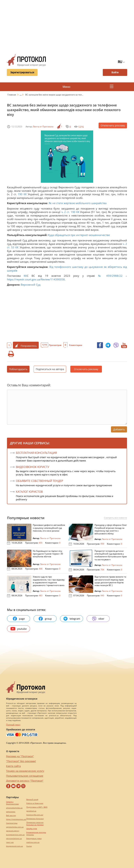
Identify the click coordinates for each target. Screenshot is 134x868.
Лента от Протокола (43, 127)
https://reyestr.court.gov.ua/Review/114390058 (36, 279)
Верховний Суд (31, 285)
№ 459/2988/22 (110, 276)
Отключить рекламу (113, 125)
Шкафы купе (32, 829)
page (19, 619)
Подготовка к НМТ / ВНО (37, 807)
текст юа (10, 842)
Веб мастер (11, 815)
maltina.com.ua (33, 842)
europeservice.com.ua (15, 835)
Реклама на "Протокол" (20, 756)
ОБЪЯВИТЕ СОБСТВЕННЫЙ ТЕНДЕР (40, 481)
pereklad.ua (31, 811)
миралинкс (11, 812)
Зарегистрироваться (22, 72)
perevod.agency (13, 831)
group (45, 619)
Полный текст (13, 725)
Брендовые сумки (34, 838)
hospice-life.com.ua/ (35, 815)
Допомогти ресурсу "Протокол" (25, 781)
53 (13, 247)
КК (25, 194)
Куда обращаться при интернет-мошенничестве (79, 235)
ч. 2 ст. (66, 212)
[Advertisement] (69, 26)
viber (98, 619)
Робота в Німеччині (35, 803)
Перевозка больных (35, 819)
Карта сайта (13, 766)
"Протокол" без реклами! (21, 761)
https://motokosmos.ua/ (16, 819)
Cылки (29, 846)
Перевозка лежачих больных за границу (35, 824)
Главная (12, 95)
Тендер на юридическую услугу (25, 771)
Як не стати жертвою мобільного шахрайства (78, 203)
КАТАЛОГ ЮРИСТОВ (29, 492)
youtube (19, 629)
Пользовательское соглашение (25, 776)
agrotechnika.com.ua (15, 827)
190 (20, 194)
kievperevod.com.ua (14, 846)
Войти (115, 72)
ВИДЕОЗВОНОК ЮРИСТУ (33, 467)
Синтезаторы (12, 823)
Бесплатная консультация (36, 453)
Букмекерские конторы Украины (36, 834)
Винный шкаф (32, 799)
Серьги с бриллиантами (12, 803)
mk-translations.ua (14, 838)
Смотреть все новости (116, 518)
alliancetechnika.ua (14, 808)
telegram (72, 619)
